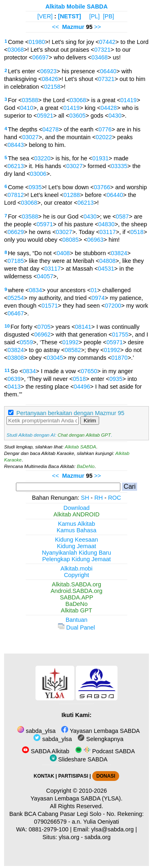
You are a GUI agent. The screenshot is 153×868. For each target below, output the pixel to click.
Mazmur (73, 27)
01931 (100, 158)
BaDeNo (86, 466)
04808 (107, 261)
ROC (115, 498)
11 (7, 370)
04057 (45, 276)
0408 (63, 253)
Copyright (77, 575)
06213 (16, 166)
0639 (14, 379)
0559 (27, 342)
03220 (42, 158)
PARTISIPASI (73, 776)
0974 (98, 298)
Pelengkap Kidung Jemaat (76, 559)
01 (94, 290)
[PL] (95, 16)
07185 (16, 261)
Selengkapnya (100, 739)
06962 (42, 335)
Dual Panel (76, 627)
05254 (16, 298)
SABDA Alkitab (45, 751)
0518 (137, 232)
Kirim (90, 421)
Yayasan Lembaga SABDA (100, 731)
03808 (16, 358)
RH (99, 498)
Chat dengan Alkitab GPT (84, 435)
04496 (82, 387)
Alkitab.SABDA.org (76, 584)
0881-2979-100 (49, 829)
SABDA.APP (77, 597)
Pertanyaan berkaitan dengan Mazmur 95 (70, 413)
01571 (50, 306)
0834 (35, 290)
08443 (16, 145)
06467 (16, 313)
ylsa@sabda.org (113, 829)
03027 (30, 137)
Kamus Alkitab (76, 524)
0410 (27, 108)
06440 (108, 71)
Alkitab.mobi (76, 568)
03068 (16, 50)
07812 (16, 195)
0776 (105, 129)
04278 (51, 129)
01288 (72, 195)
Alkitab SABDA (81, 447)
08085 (71, 240)
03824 (119, 253)
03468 (100, 57)
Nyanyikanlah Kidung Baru (77, 553)
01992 (71, 342)
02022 (104, 137)
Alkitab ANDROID (76, 514)
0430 (115, 116)
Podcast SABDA (105, 751)
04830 (106, 224)
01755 (120, 335)
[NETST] (70, 16)
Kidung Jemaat (77, 546)
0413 (14, 387)
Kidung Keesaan (77, 540)
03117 (108, 232)
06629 (16, 232)
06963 (95, 240)
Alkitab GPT (76, 610)
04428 (109, 108)
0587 (122, 216)
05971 (45, 224)
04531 (106, 269)
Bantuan (77, 620)
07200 (113, 306)
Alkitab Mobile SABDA (76, 7)
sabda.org (98, 837)
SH (85, 498)
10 (7, 326)
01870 (120, 358)
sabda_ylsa (36, 731)
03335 (119, 166)
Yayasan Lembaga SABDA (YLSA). (76, 798)
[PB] (108, 16)
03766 (102, 187)
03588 (30, 100)
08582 (73, 350)
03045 (55, 358)
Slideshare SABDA (79, 759)
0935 (35, 187)
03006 (38, 174)
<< (55, 27)
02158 (52, 87)
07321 (102, 50)
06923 (49, 71)
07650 (89, 371)
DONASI (106, 776)
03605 (78, 116)
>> (98, 27)
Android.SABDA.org (76, 591)
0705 (44, 327)
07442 (107, 42)
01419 (129, 100)
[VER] (45, 16)
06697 (40, 57)
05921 (45, 116)
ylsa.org (69, 837)
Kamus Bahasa (77, 530)
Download (77, 508)
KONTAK (44, 776)
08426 (50, 79)
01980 (37, 42)
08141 (83, 327)
